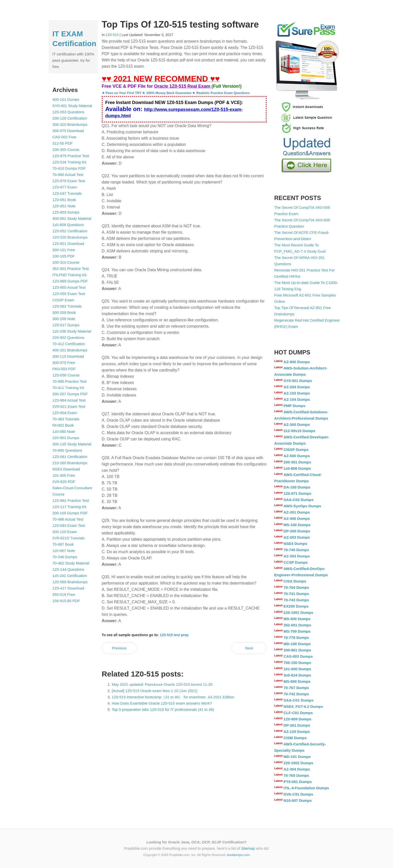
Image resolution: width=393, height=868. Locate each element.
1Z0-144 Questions (68, 569)
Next (249, 648)
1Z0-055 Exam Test (69, 294)
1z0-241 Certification (70, 576)
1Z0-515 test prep (174, 635)
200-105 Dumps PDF (70, 513)
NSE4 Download (66, 469)
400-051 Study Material (72, 218)
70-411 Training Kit (68, 388)
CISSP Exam (63, 300)
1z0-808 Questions (68, 225)
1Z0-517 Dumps (66, 325)
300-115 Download (68, 356)
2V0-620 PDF (64, 482)
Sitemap (248, 848)
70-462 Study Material (71, 563)
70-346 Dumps (65, 557)
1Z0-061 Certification (70, 457)
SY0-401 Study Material (72, 106)
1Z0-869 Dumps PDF (70, 281)
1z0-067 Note (64, 551)
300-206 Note (64, 319)
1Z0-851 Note (64, 206)
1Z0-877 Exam (65, 187)
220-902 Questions (68, 337)
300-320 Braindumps (70, 124)
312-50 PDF (63, 143)
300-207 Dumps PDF (70, 394)
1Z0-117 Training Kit (69, 507)
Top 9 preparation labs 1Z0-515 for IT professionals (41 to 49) (163, 709)
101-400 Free (64, 475)
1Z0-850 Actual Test (69, 287)
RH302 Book (63, 425)
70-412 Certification (69, 344)
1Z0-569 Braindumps (70, 582)
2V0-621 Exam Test (69, 406)
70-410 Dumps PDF (69, 168)
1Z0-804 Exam (65, 413)
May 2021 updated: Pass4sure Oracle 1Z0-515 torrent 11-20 (162, 684)
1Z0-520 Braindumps (70, 237)
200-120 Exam (65, 532)
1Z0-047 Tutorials (67, 193)
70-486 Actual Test (68, 519)
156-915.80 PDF (66, 601)
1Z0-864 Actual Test (69, 400)
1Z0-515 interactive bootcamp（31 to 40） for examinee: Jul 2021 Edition (173, 697)
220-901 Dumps (66, 438)
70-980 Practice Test (69, 381)
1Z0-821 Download (68, 244)
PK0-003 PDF (64, 369)
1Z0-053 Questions (68, 112)
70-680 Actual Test (68, 175)
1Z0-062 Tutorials (67, 306)
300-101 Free (64, 250)
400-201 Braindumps (70, 350)
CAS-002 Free (64, 137)
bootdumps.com (238, 855)
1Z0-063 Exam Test (69, 525)
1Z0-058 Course (66, 375)
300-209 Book (64, 312)
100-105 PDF (64, 256)
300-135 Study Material (72, 444)
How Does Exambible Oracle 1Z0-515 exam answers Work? (162, 703)
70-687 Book (63, 544)
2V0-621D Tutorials (68, 538)
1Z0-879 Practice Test (71, 156)
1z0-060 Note (64, 431)
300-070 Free (64, 363)
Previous (119, 648)
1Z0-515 (112, 35)
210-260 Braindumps (70, 463)
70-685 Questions (67, 450)
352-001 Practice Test (71, 269)
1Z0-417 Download (68, 588)
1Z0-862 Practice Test (71, 500)
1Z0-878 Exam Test (69, 181)
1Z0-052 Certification (70, 231)
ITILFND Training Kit (69, 275)
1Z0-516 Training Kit (69, 162)
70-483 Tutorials (66, 419)
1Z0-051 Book (64, 200)
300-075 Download (68, 131)
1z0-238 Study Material (72, 331)
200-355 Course (66, 150)
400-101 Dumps (66, 99)
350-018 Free (64, 594)
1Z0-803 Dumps (66, 212)
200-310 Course (66, 262)
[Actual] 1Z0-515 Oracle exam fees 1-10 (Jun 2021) (155, 691)
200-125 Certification (70, 118)
